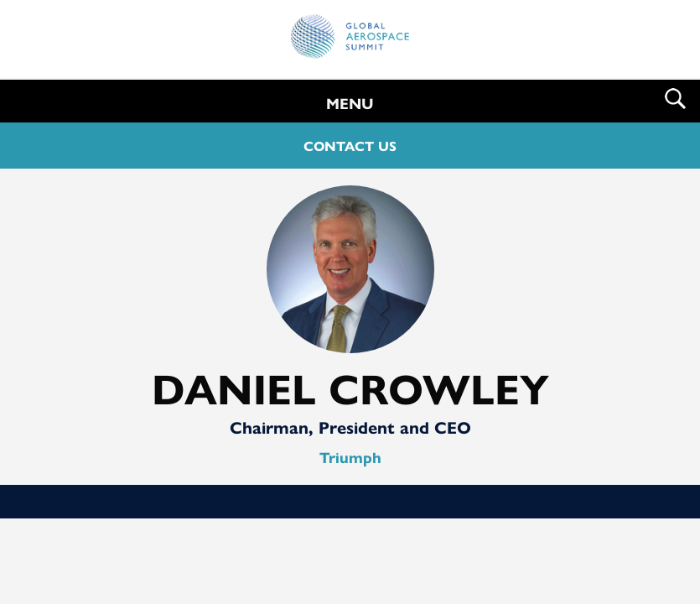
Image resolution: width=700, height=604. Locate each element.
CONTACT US (350, 146)
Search (675, 99)
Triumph (350, 457)
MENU (350, 103)
